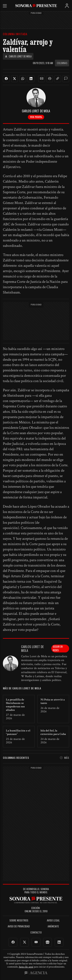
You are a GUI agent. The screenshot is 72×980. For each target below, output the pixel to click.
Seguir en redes (58, 648)
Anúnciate (53, 926)
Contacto (36, 932)
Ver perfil (36, 117)
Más (65, 758)
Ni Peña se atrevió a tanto (53, 701)
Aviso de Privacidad (19, 926)
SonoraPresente (36, 6)
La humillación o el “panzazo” (18, 732)
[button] (42, 79)
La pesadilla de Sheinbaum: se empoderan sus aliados (15, 705)
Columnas (62, 63)
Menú (5, 6)
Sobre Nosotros (19, 920)
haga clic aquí (26, 967)
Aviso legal (53, 920)
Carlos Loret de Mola (18, 56)
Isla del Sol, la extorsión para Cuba (53, 732)
